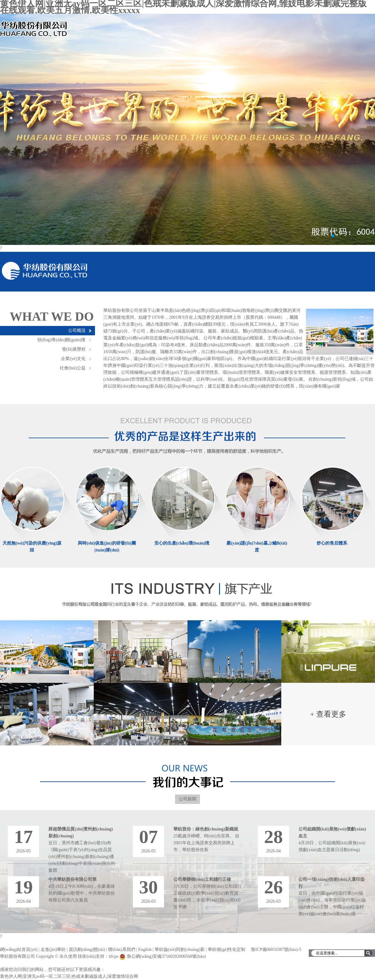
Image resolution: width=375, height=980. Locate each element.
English (145, 950)
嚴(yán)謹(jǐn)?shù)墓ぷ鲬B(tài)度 (257, 547)
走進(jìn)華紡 (53, 950)
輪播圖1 (187, 129)
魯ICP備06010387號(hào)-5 (276, 950)
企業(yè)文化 (73, 359)
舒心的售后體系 (332, 543)
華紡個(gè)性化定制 (227, 950)
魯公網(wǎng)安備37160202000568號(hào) (166, 956)
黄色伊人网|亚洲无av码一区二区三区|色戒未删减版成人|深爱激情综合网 (69, 976)
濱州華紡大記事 (188, 776)
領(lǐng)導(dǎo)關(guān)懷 (61, 340)
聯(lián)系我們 (122, 950)
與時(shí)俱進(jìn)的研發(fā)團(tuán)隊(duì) (107, 547)
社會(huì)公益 (73, 368)
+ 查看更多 (328, 714)
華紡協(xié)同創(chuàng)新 (180, 950)
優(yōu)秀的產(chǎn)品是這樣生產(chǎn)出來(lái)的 (188, 434)
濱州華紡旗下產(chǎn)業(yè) (188, 597)
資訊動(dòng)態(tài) (87, 950)
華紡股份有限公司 (45, 271)
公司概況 (77, 330)
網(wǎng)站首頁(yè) (19, 950)
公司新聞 (187, 799)
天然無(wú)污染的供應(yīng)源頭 (32, 547)
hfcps (113, 956)
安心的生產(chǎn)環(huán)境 (182, 543)
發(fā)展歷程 (74, 349)
